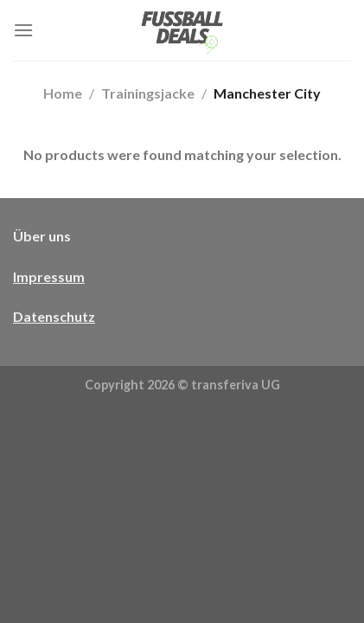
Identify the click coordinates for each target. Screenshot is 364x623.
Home (63, 93)
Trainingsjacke (148, 93)
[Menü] (23, 30)
